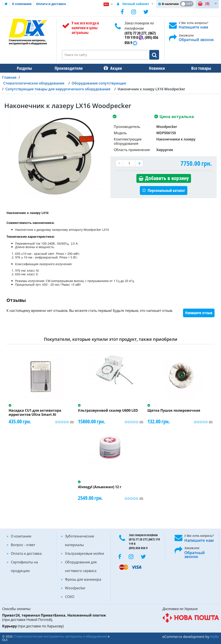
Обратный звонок (196, 40)
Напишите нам (193, 27)
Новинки (154, 68)
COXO (70, 597)
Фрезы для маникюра (83, 579)
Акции (114, 68)
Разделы (24, 68)
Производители (67, 68)
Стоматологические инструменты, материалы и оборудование (60, 636)
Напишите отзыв (199, 313)
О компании (22, 4)
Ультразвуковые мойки (84, 553)
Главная (9, 77)
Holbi (215, 637)
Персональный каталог (166, 190)
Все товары (197, 68)
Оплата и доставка (51, 4)
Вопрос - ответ (23, 545)
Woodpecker (75, 588)
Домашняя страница (6, 4)
